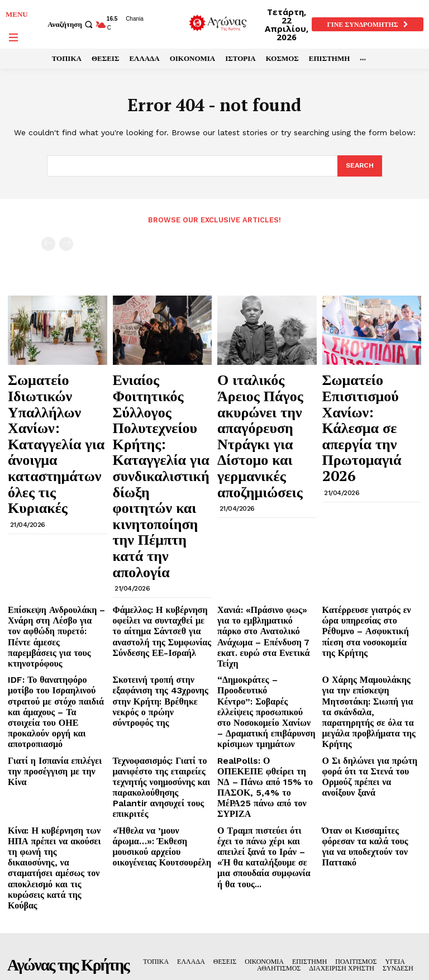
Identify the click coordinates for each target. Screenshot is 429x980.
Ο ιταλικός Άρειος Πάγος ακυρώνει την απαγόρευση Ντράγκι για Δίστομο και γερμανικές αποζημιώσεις (261, 402)
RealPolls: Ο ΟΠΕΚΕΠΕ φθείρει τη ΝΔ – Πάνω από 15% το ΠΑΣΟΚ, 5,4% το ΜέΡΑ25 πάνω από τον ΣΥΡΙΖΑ (261, 608)
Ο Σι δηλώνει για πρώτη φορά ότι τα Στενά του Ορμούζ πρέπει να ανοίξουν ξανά (370, 600)
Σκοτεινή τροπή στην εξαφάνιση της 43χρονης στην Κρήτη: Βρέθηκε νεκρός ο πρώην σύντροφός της (160, 546)
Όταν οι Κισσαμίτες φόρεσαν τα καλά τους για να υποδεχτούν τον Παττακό (368, 649)
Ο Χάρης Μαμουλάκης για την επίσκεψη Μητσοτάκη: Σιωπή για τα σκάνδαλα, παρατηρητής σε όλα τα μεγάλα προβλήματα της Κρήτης (371, 550)
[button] (71, 24)
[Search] (359, 166)
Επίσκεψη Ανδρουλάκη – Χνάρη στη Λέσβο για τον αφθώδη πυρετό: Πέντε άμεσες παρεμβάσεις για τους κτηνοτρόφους (56, 501)
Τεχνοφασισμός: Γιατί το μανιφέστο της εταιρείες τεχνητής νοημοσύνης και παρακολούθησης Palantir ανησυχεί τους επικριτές (155, 608)
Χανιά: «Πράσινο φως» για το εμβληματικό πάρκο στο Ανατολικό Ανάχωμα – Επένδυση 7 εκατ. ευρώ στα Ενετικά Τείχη (264, 501)
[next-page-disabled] (66, 243)
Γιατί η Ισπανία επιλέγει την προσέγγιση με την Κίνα (53, 595)
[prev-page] (48, 243)
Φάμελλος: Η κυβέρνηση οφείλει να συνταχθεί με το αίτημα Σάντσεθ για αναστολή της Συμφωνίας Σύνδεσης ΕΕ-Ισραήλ (161, 501)
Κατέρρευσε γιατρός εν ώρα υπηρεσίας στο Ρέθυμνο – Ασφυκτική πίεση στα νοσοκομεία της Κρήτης (366, 497)
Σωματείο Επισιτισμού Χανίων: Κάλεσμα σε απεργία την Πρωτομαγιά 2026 (369, 391)
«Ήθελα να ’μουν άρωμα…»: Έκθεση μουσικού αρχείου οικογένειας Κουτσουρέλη (158, 649)
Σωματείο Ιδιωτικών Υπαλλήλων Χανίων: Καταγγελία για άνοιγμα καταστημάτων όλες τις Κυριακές (57, 397)
